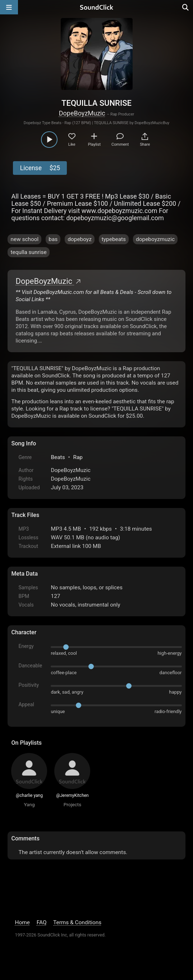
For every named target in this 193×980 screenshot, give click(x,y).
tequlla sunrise (28, 252)
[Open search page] (186, 7)
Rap (78, 457)
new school (24, 239)
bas (53, 239)
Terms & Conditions (77, 922)
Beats (58, 457)
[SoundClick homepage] (97, 7)
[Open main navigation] (9, 7)
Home (22, 922)
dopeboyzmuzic (155, 239)
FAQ (42, 922)
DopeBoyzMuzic (82, 113)
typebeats (114, 239)
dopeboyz (80, 239)
